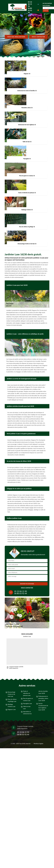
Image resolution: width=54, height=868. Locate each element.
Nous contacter (38, 37)
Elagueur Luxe (12, 709)
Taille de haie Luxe (27, 708)
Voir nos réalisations (16, 37)
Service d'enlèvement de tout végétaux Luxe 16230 (43, 707)
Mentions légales (38, 744)
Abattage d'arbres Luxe (12, 705)
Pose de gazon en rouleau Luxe (28, 699)
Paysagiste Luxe (27, 703)
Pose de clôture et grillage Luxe (12, 700)
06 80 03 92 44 (30, 10)
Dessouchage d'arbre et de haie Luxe (12, 694)
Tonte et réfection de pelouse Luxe (27, 693)
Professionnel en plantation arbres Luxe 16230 (43, 698)
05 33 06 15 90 (30, 4)
